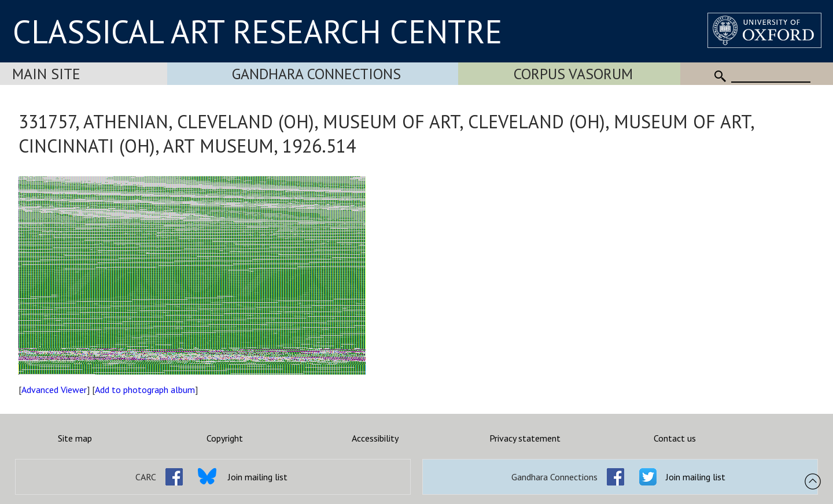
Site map (75, 438)
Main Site (46, 74)
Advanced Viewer (54, 390)
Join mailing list (258, 477)
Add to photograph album (145, 390)
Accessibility (375, 438)
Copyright (225, 438)
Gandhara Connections (316, 74)
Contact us (675, 438)
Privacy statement (525, 438)
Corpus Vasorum (573, 74)
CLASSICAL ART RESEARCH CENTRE (257, 31)
